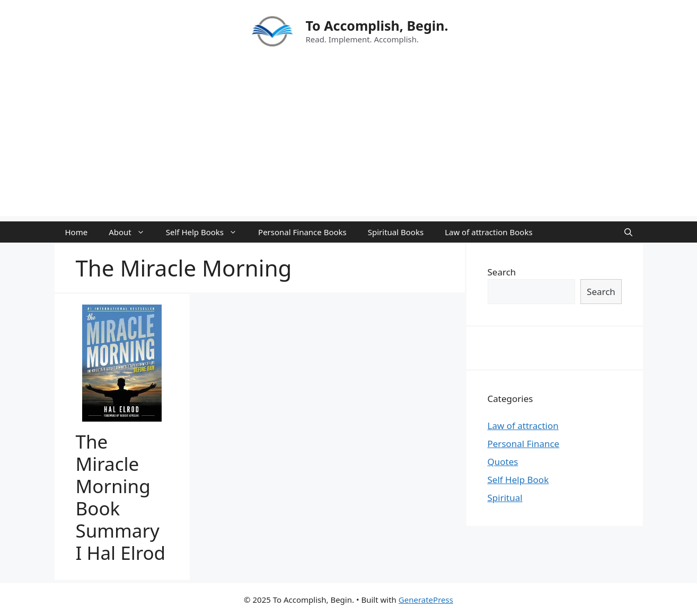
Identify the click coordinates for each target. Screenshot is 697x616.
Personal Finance (524, 444)
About (132, 232)
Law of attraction (523, 426)
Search (502, 272)
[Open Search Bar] (628, 232)
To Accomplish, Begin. (377, 25)
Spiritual (505, 498)
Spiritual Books (396, 232)
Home (77, 232)
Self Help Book (518, 480)
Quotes (503, 462)
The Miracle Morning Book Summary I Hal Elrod (121, 497)
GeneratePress (426, 600)
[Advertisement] (349, 142)
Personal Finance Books (302, 232)
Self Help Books (207, 232)
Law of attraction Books (488, 232)
